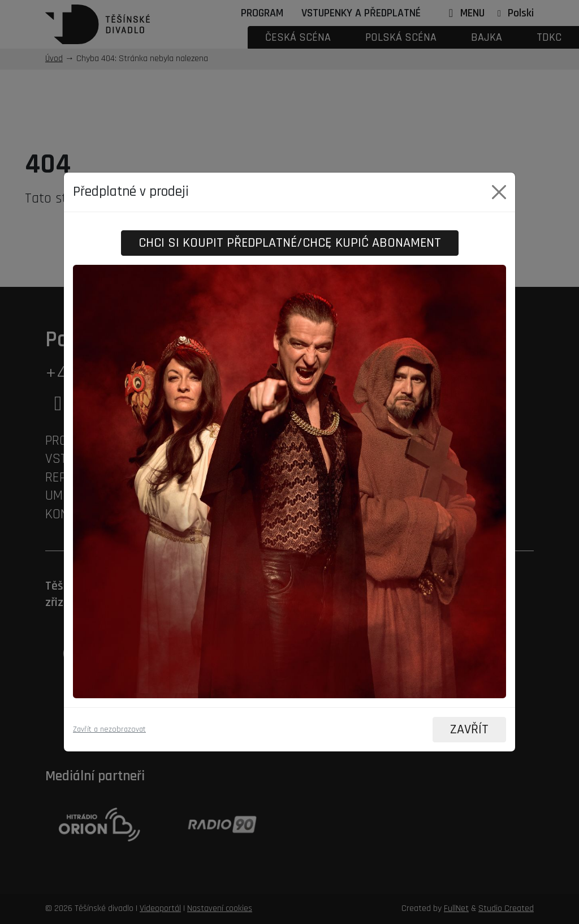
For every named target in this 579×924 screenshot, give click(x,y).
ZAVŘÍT (469, 730)
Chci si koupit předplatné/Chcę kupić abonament (290, 243)
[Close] (499, 192)
